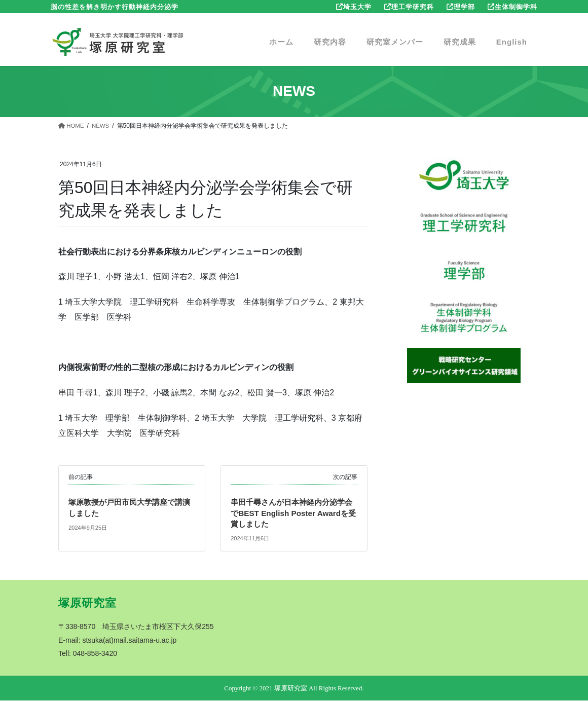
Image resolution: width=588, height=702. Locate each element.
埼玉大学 (357, 7)
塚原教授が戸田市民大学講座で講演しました (129, 508)
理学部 (464, 7)
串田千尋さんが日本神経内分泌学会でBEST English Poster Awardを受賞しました (292, 513)
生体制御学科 (516, 7)
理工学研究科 (413, 7)
